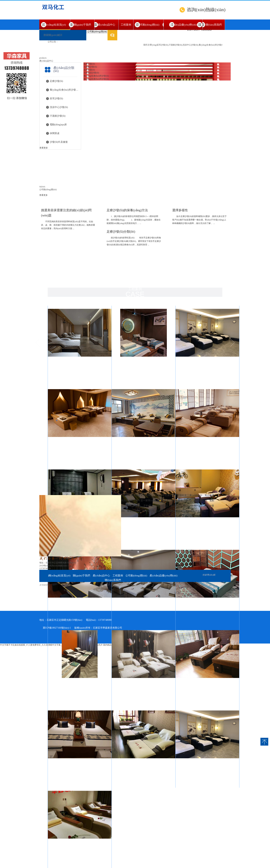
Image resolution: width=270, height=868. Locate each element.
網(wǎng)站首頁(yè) (55, 27)
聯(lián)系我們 (214, 25)
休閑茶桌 (55, 133)
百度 (66, 590)
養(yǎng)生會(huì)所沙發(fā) (64, 90)
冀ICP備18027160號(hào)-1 (57, 628)
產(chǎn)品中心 (106, 25)
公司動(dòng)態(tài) (148, 25)
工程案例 (126, 25)
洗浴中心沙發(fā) (59, 107)
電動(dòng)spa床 (58, 125)
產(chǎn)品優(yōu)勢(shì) (183, 25)
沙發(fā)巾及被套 (59, 142)
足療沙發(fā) (56, 81)
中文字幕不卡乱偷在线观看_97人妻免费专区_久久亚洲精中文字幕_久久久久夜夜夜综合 (40, 645)
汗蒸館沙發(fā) (58, 116)
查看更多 (44, 148)
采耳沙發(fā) (56, 99)
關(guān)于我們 (82, 25)
